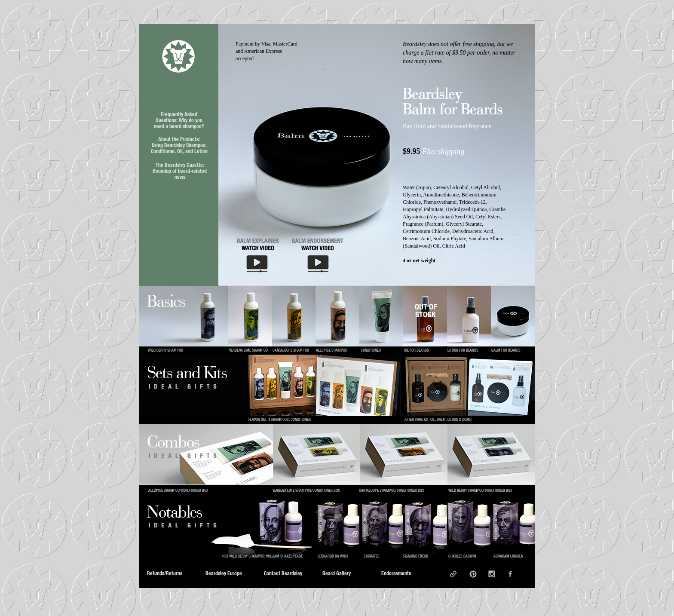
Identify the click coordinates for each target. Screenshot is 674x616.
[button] (322, 167)
